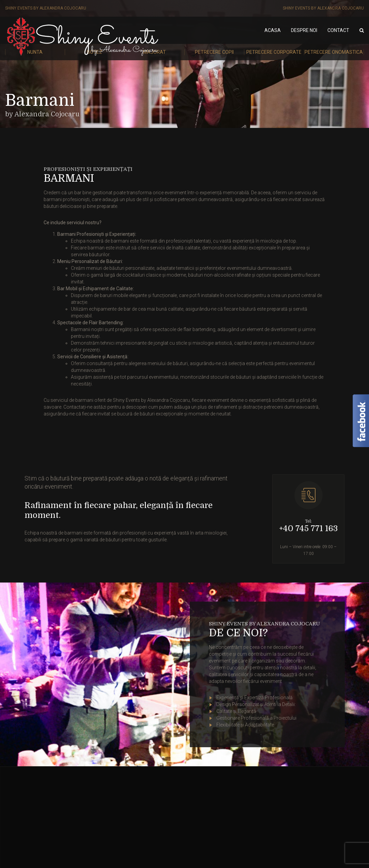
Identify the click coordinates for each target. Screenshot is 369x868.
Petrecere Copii (214, 52)
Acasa (273, 30)
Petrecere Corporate (274, 52)
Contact (338, 30)
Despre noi (304, 30)
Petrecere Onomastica (334, 52)
